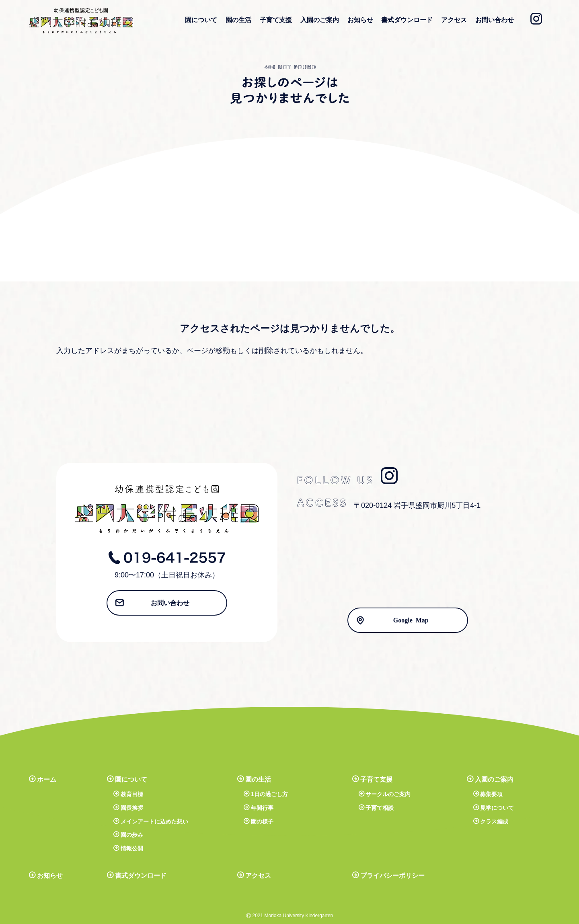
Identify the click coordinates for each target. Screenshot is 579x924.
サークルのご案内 (388, 794)
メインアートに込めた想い (154, 821)
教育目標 (132, 794)
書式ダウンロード (407, 20)
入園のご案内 (320, 20)
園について (201, 20)
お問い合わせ (495, 20)
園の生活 (238, 20)
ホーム (47, 779)
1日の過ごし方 (269, 794)
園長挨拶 (132, 808)
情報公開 (132, 848)
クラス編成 (494, 821)
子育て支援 (276, 20)
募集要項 (491, 794)
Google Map (411, 620)
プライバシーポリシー (392, 876)
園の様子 (262, 821)
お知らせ (360, 20)
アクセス (454, 20)
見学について (497, 808)
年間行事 (262, 808)
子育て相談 (380, 808)
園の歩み (132, 835)
